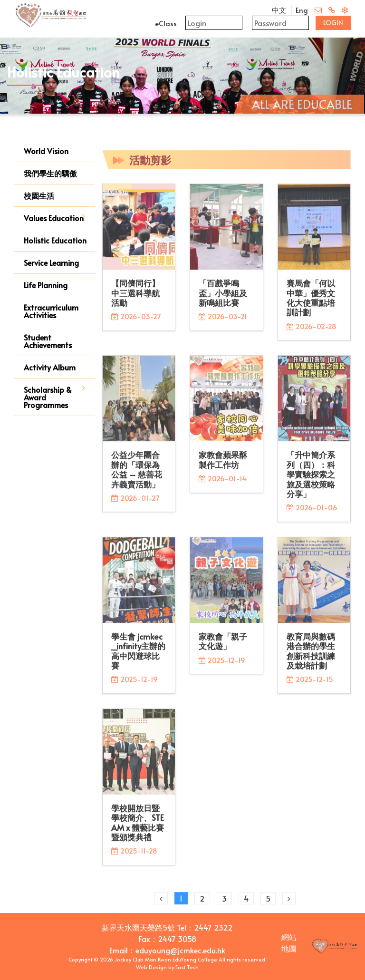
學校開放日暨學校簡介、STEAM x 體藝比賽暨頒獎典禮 (138, 829)
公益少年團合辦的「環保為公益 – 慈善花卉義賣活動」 (137, 476)
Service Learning (51, 262)
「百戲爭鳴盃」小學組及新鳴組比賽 (223, 300)
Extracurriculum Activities (51, 311)
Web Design (151, 967)
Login (333, 23)
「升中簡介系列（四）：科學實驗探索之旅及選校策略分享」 (311, 481)
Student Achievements (48, 341)
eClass (166, 23)
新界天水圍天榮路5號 (138, 927)
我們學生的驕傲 (50, 173)
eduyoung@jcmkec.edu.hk (180, 950)
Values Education (54, 218)
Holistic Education (55, 240)
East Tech (187, 967)
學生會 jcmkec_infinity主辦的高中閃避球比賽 (138, 657)
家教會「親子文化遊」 (223, 648)
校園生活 (39, 195)
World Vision (46, 151)
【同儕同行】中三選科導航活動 (135, 300)
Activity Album (50, 367)
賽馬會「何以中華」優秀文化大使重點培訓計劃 (311, 305)
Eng (302, 10)
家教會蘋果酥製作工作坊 (223, 466)
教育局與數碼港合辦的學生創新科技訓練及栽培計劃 (311, 657)
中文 (279, 10)
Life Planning (46, 285)
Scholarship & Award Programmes (48, 397)
